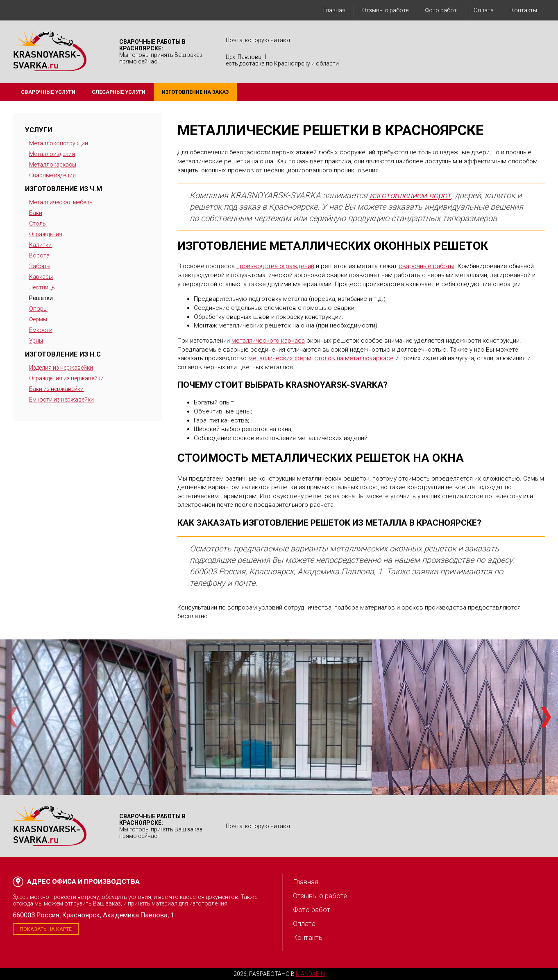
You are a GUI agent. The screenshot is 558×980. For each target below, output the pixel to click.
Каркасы (41, 277)
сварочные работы (426, 266)
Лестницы (42, 287)
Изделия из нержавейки (61, 368)
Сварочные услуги (48, 92)
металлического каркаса (268, 341)
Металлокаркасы (53, 165)
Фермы (38, 319)
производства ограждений (275, 266)
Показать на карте (46, 929)
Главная (334, 10)
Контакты (524, 10)
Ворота (39, 255)
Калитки (40, 245)
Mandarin (310, 974)
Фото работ (441, 10)
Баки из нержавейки (56, 389)
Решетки (41, 298)
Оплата (484, 10)
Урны (36, 341)
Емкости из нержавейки (61, 400)
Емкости (41, 330)
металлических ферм (280, 358)
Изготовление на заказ (195, 92)
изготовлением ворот (410, 195)
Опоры (38, 309)
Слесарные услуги (119, 92)
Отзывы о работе (385, 10)
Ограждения (46, 234)
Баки (36, 213)
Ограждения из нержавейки (66, 378)
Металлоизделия (52, 154)
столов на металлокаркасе (354, 358)
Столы (38, 224)
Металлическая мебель (61, 202)
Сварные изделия (52, 175)
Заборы (40, 266)
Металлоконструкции (59, 143)
